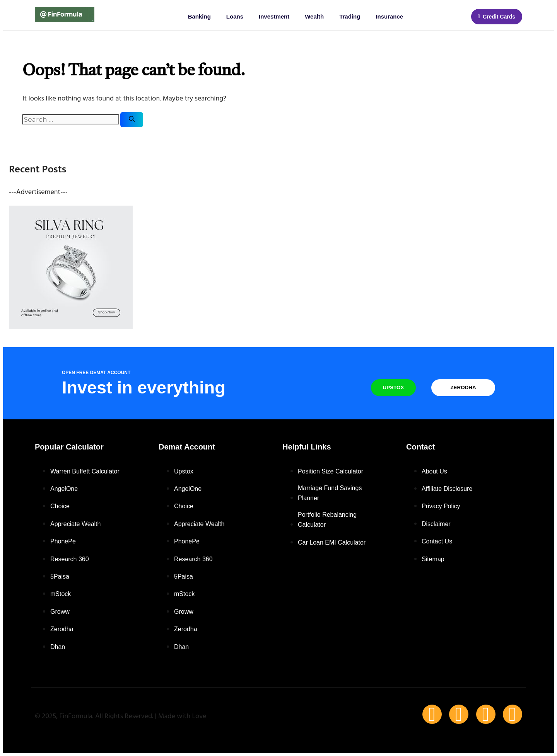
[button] (497, 17)
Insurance (389, 16)
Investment (274, 16)
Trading (350, 16)
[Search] (132, 120)
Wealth (314, 16)
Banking (199, 16)
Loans (235, 16)
